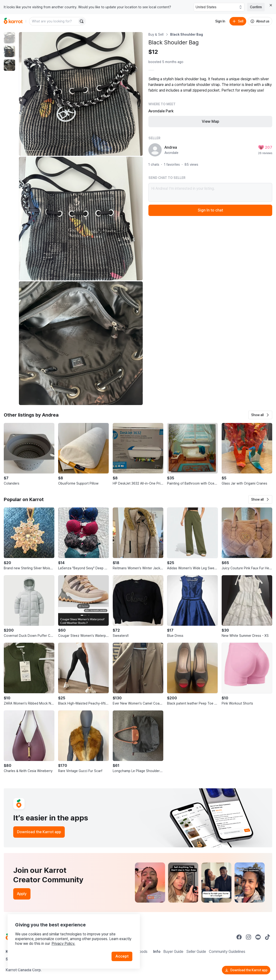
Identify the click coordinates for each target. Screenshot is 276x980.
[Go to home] (13, 21)
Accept (122, 956)
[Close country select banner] (271, 5)
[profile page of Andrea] (155, 150)
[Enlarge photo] (81, 94)
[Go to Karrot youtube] (258, 937)
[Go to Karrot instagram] (249, 937)
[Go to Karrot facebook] (239, 937)
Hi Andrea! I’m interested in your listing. (210, 192)
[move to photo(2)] (9, 51)
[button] (260, 415)
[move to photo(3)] (9, 65)
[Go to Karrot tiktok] (267, 937)
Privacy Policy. (63, 944)
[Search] (82, 21)
